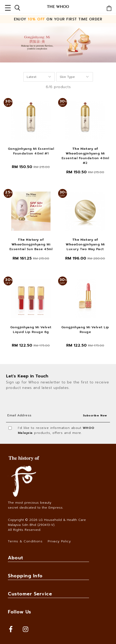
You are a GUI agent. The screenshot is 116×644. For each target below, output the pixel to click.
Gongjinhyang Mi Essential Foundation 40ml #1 (31, 151)
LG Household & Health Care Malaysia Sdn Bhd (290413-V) (47, 522)
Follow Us (20, 612)
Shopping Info (25, 576)
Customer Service (30, 594)
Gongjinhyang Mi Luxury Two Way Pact (85, 244)
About (16, 558)
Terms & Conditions (25, 541)
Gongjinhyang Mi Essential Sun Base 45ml (31, 244)
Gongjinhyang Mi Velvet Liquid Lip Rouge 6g (31, 330)
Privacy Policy (59, 541)
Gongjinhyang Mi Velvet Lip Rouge (85, 330)
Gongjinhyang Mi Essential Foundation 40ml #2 (85, 156)
